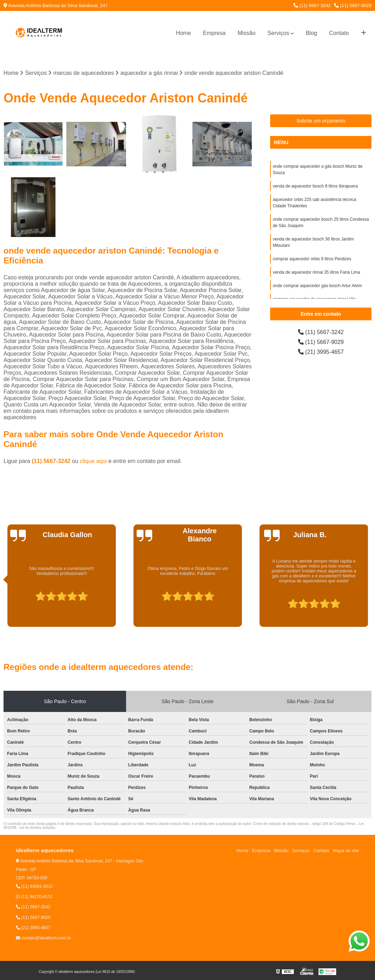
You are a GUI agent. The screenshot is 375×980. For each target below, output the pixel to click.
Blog (311, 33)
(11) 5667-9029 (353, 5)
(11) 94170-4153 (34, 897)
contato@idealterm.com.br (43, 938)
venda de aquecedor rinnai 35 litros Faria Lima (316, 272)
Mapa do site (346, 851)
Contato (339, 33)
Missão (247, 33)
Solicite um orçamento (321, 121)
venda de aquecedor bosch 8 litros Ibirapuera (315, 186)
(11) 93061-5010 (34, 886)
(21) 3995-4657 (321, 352)
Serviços (278, 33)
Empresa (214, 33)
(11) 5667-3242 (312, 5)
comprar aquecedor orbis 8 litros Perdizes (312, 259)
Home (183, 33)
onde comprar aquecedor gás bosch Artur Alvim (317, 286)
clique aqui (93, 461)
